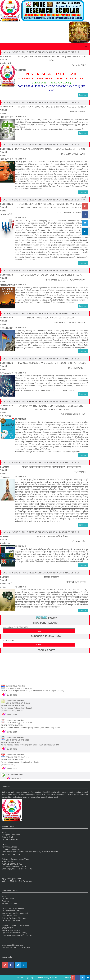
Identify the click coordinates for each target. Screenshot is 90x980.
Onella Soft (39, 978)
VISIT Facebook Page (14, 773)
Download (83, 95)
